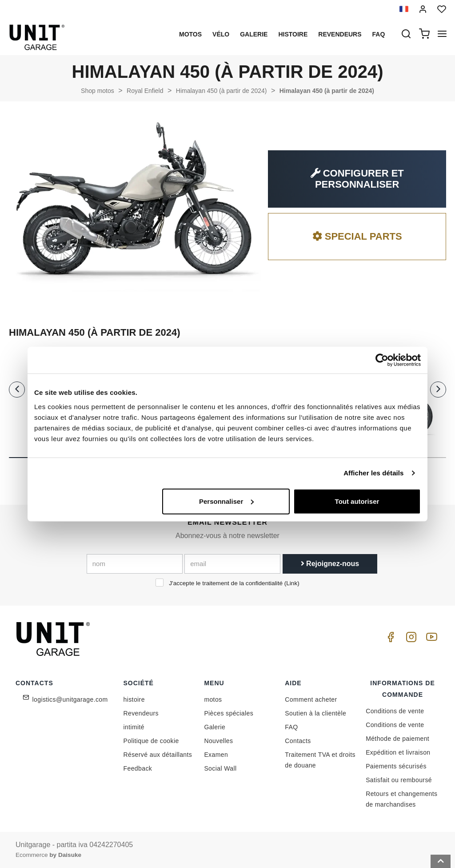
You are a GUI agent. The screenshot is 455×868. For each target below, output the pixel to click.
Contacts (298, 741)
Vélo (221, 34)
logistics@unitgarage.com (70, 699)
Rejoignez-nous (330, 564)
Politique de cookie (151, 741)
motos (190, 34)
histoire (293, 34)
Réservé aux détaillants (158, 755)
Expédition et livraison (398, 752)
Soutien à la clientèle (315, 713)
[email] (232, 564)
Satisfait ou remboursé (399, 780)
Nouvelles (218, 741)
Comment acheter (311, 699)
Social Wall (220, 768)
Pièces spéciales (229, 713)
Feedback (138, 768)
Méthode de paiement (397, 739)
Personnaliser (226, 501)
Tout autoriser (357, 501)
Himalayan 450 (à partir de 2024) (222, 91)
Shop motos (98, 91)
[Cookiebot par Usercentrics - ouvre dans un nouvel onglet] (382, 360)
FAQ (291, 727)
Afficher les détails (373, 473)
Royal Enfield (145, 91)
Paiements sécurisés (396, 766)
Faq (379, 34)
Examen (216, 755)
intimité (134, 727)
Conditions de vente (395, 711)
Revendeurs (340, 34)
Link (292, 583)
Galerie (254, 34)
